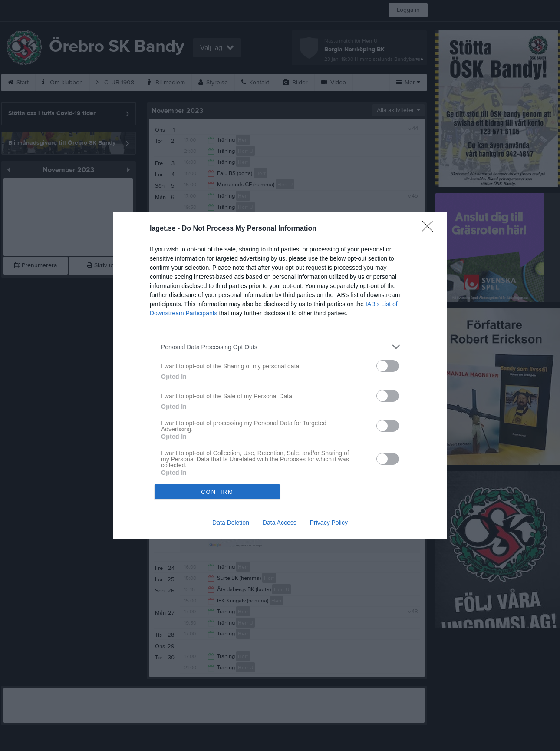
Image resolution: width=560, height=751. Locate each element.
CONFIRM (217, 492)
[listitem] (280, 347)
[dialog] (280, 375)
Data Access (280, 523)
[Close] (430, 229)
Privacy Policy (329, 523)
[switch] (388, 366)
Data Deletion (231, 523)
